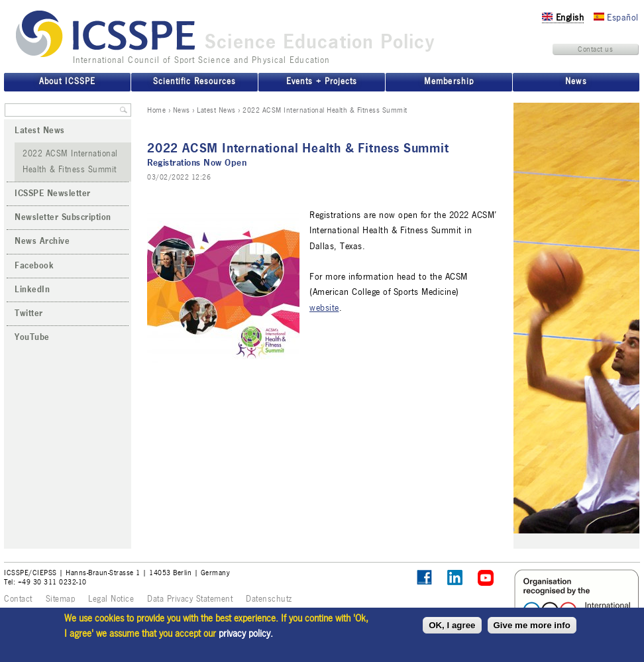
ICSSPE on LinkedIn (456, 578)
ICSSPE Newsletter (53, 193)
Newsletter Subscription (63, 217)
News (182, 110)
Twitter (29, 313)
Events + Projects (322, 82)
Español (616, 18)
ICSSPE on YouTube (486, 578)
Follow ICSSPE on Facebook (424, 578)
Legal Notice (111, 599)
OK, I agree (452, 625)
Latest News (216, 110)
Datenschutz (269, 599)
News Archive (42, 241)
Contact (18, 599)
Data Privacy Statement (190, 599)
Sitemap (61, 599)
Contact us (595, 49)
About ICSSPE (67, 82)
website (324, 308)
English (563, 18)
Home (156, 110)
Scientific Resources (194, 82)
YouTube (32, 337)
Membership (449, 82)
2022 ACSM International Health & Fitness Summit (70, 161)
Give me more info (532, 625)
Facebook (34, 266)
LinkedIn (32, 290)
